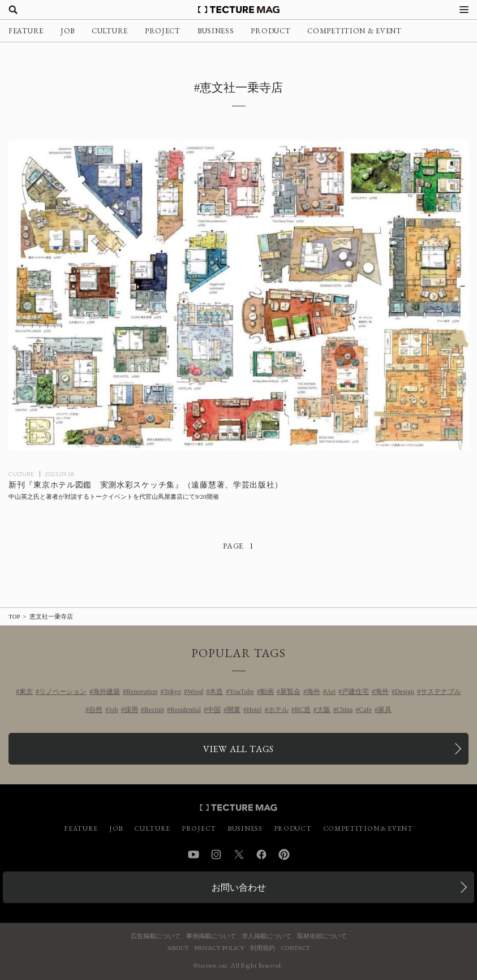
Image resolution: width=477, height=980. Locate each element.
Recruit (154, 710)
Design (405, 692)
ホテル (278, 710)
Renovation (142, 692)
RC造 (303, 710)
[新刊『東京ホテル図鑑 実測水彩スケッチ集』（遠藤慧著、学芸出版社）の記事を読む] (238, 296)
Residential (186, 710)
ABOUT (178, 948)
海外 (313, 692)
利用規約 (263, 948)
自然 (96, 710)
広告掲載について (156, 936)
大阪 (324, 710)
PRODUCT (270, 31)
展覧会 (290, 692)
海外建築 (106, 692)
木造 (216, 692)
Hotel (254, 710)
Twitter (239, 854)
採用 (131, 710)
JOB (68, 31)
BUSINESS (216, 31)
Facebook (261, 854)
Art (331, 692)
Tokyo (172, 692)
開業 (234, 710)
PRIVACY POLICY (219, 948)
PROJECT (163, 31)
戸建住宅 (355, 692)
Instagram (216, 854)
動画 (267, 692)
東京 (26, 692)
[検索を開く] (13, 10)
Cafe (365, 710)
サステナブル (441, 692)
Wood (195, 692)
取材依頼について (322, 936)
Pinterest (284, 854)
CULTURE (110, 31)
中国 (214, 710)
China (345, 710)
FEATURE (26, 31)
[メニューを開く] (464, 10)
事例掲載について (211, 936)
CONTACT (295, 948)
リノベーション (63, 692)
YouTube (242, 692)
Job (113, 710)
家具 (385, 710)
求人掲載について (267, 936)
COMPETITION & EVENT (354, 31)
